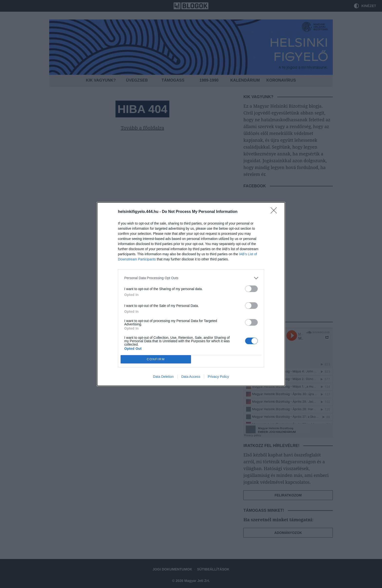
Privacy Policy (218, 377)
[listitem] (191, 278)
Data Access (191, 377)
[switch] (251, 289)
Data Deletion (163, 377)
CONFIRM (156, 359)
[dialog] (191, 294)
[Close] (275, 212)
